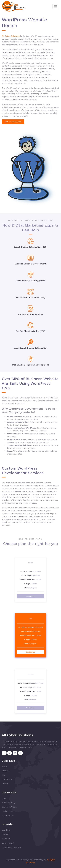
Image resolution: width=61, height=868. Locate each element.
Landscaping (8, 843)
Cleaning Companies (11, 847)
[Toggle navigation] (56, 6)
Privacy (5, 784)
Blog (4, 775)
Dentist (5, 834)
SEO (4, 798)
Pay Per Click (8, 816)
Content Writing (9, 807)
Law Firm (6, 830)
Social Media (8, 811)
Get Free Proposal (13, 122)
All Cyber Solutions (11, 36)
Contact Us (31, 587)
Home (5, 766)
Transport (6, 839)
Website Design (9, 803)
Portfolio (6, 771)
